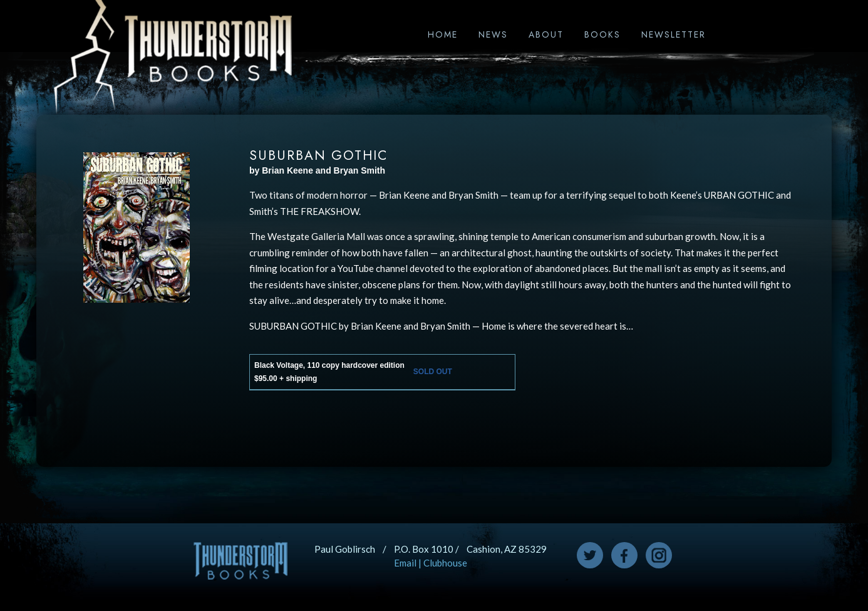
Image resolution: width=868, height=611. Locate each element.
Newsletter (674, 34)
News (493, 34)
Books (602, 34)
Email (405, 563)
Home (443, 34)
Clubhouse (445, 563)
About (546, 34)
